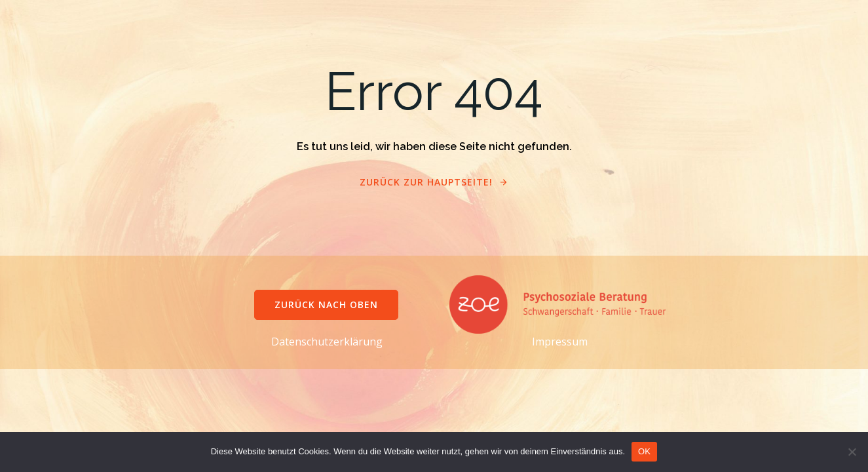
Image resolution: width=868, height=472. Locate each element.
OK (644, 451)
